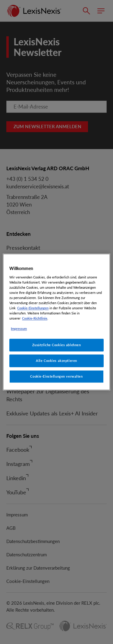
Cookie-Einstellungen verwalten (56, 377)
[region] (56, 322)
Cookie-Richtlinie (35, 319)
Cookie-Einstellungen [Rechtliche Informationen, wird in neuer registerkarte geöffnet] (33, 308)
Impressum (19, 329)
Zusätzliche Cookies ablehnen (57, 345)
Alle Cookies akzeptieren (56, 361)
